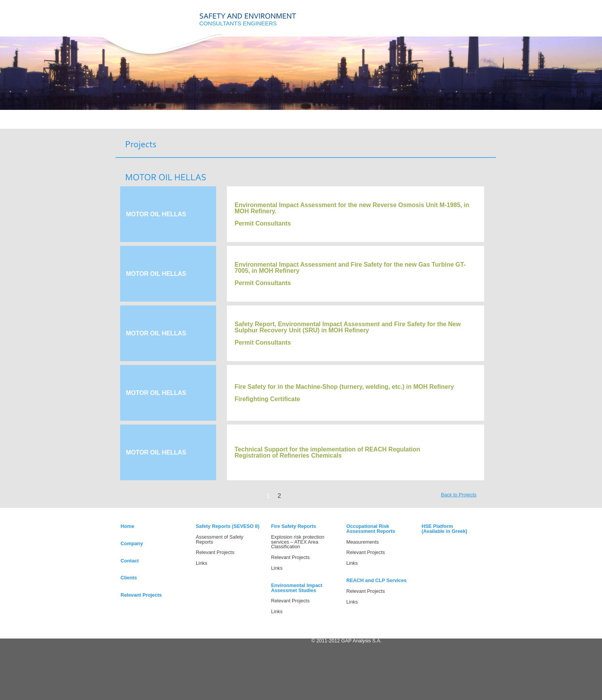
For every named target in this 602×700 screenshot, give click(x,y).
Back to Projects (459, 495)
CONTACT (303, 124)
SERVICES (218, 124)
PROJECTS (260, 124)
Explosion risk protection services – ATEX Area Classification (298, 542)
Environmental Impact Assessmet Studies (297, 588)
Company (132, 543)
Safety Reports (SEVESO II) (228, 526)
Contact (130, 561)
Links (202, 563)
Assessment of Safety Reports (220, 539)
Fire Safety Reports (294, 526)
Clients (129, 578)
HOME (133, 124)
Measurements (363, 542)
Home (127, 526)
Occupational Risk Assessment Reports (371, 529)
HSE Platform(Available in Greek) (444, 529)
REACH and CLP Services (376, 580)
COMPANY (175, 124)
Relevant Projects (141, 595)
